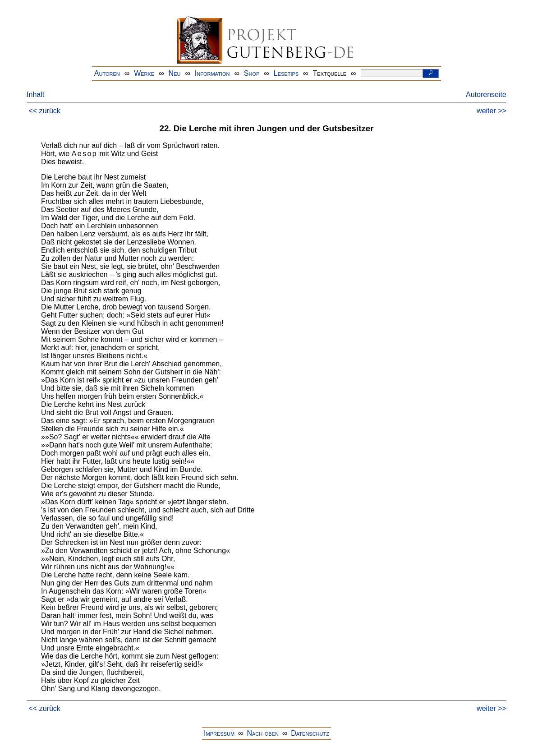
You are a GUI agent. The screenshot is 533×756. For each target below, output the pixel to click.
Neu (175, 73)
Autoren (107, 73)
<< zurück (45, 111)
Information (212, 73)
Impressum (219, 733)
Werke (144, 73)
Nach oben (262, 733)
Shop (252, 73)
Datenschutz (310, 733)
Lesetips (286, 73)
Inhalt (35, 94)
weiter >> (492, 111)
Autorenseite (486, 94)
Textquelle (330, 73)
